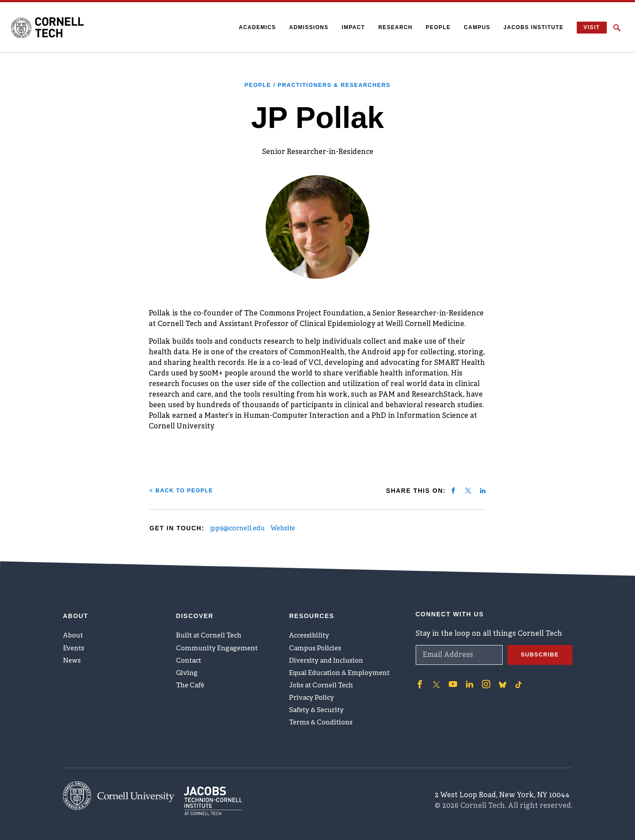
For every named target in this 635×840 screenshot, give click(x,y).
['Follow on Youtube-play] (451, 675)
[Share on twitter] (468, 490)
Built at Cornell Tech (212, 628)
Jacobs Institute (528, 27)
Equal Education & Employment (344, 672)
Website (297, 529)
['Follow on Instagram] (482, 675)
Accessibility (311, 628)
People (432, 27)
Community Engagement (220, 643)
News (73, 657)
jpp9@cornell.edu (244, 529)
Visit (589, 28)
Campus (472, 27)
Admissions (303, 27)
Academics (252, 27)
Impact (348, 27)
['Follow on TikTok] (514, 675)
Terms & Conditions (324, 730)
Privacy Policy (313, 701)
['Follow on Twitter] (435, 675)
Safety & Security (319, 716)
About (74, 628)
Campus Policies (317, 643)
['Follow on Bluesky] (498, 675)
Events (75, 643)
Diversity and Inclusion (330, 657)
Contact (190, 657)
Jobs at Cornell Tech (325, 686)
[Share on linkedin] (483, 490)
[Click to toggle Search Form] (617, 28)
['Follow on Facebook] (419, 675)
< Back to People (185, 490)
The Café (192, 686)
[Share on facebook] (453, 490)
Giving (188, 672)
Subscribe (538, 646)
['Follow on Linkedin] (466, 675)
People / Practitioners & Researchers (317, 85)
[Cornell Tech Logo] (55, 28)
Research (390, 27)
